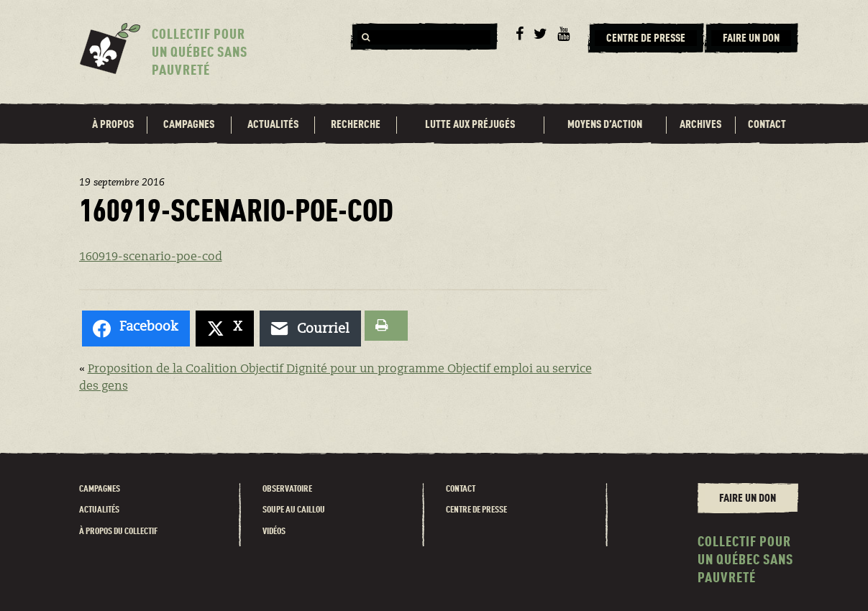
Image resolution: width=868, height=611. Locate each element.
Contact (767, 125)
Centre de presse (476, 510)
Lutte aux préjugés (470, 125)
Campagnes (189, 125)
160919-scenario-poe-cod (151, 257)
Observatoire (287, 489)
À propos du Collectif (118, 532)
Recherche (356, 125)
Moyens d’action (605, 125)
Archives (700, 125)
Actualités (273, 125)
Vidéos (274, 532)
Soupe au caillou (294, 510)
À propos (113, 125)
